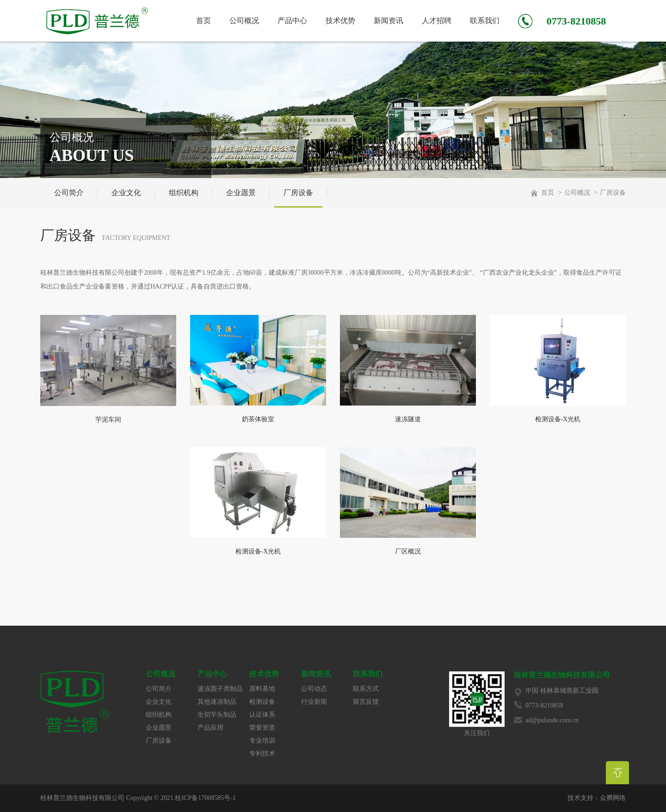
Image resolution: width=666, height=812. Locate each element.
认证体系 (262, 715)
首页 (203, 21)
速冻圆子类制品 (220, 689)
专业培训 (262, 741)
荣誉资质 (262, 728)
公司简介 (69, 193)
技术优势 (340, 21)
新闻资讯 (388, 21)
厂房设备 (298, 193)
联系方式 (366, 689)
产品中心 (292, 21)
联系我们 (485, 21)
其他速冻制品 (217, 702)
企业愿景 (241, 193)
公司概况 (244, 21)
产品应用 (210, 728)
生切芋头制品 (217, 715)
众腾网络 (613, 798)
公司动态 (314, 689)
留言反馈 (366, 702)
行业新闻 (314, 702)
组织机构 (184, 193)
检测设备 (262, 702)
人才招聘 (437, 21)
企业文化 (126, 193)
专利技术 (262, 754)
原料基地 (262, 689)
